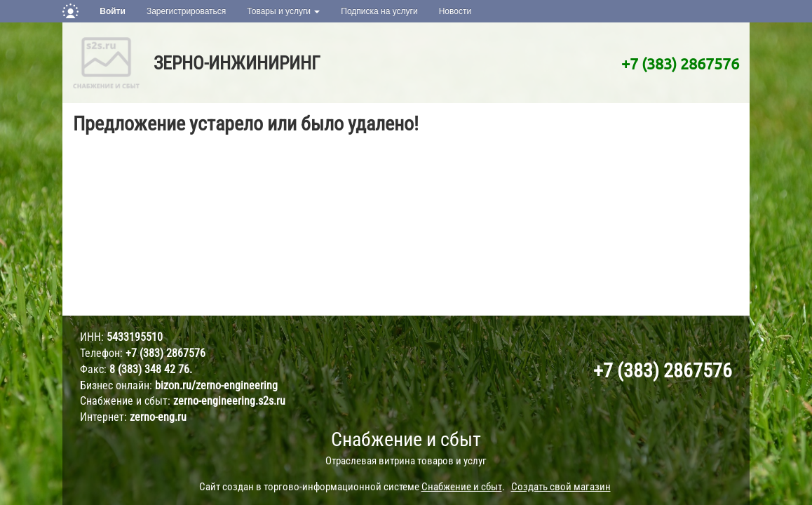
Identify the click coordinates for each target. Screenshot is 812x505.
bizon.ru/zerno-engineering (216, 385)
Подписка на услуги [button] (379, 11)
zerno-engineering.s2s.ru (229, 401)
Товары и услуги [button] (283, 11)
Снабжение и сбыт (406, 439)
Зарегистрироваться (186, 11)
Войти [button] (113, 11)
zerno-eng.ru (158, 417)
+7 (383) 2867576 (680, 63)
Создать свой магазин (561, 487)
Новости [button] (455, 11)
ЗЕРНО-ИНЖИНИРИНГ (237, 63)
